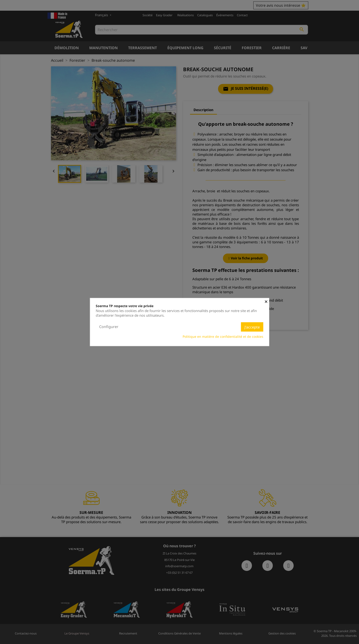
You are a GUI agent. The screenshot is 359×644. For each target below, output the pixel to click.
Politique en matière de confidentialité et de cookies (223, 336)
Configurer (109, 327)
